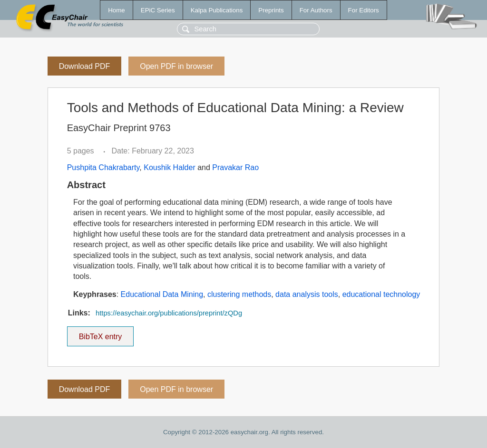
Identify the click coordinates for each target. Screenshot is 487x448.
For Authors (316, 10)
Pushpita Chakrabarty (103, 167)
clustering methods (239, 294)
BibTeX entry (100, 334)
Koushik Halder (170, 167)
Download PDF (85, 66)
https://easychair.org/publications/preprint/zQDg (169, 313)
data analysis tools (307, 294)
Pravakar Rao (235, 167)
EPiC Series (158, 10)
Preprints (271, 10)
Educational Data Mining (162, 294)
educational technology (381, 294)
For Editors (364, 10)
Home (117, 10)
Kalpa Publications (217, 10)
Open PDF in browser (176, 66)
